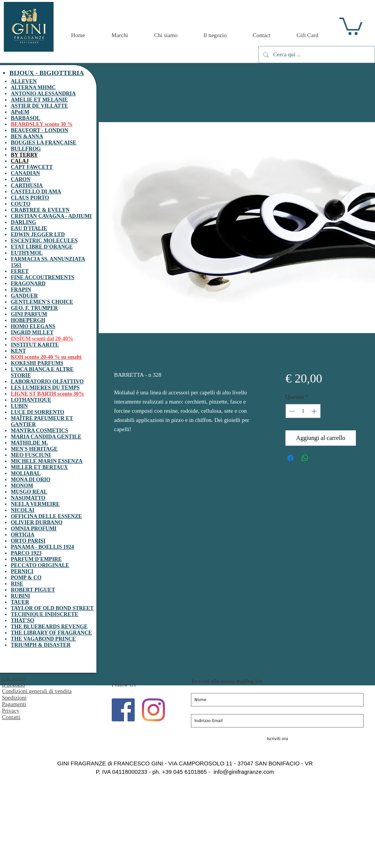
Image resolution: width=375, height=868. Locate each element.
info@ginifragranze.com (244, 772)
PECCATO (24, 565)
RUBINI (20, 596)
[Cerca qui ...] (316, 55)
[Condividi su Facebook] (290, 458)
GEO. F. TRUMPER (34, 308)
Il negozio (13, 685)
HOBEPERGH (28, 320)
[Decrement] (291, 411)
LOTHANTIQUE (31, 400)
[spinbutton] (303, 411)
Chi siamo (14, 678)
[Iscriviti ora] (277, 739)
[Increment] (315, 411)
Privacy (11, 711)
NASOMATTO (28, 498)
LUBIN (19, 406)
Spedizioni (14, 698)
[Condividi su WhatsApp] (305, 458)
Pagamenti (14, 704)
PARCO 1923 (26, 553)
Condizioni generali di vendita (37, 691)
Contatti (11, 717)
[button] (351, 25)
